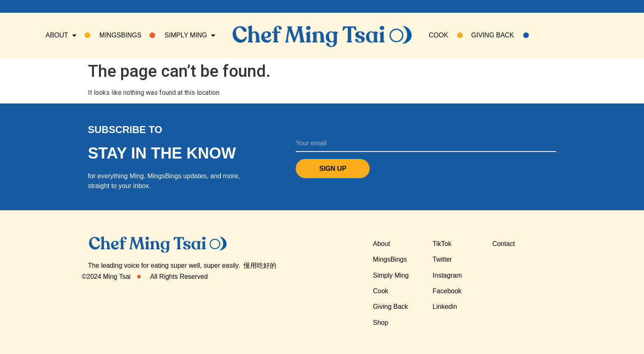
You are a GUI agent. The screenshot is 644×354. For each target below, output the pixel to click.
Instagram (447, 275)
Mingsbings (113, 35)
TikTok (442, 244)
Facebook (447, 291)
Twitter (442, 259)
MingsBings (390, 259)
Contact (504, 244)
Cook (381, 291)
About (61, 35)
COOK (446, 35)
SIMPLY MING (182, 35)
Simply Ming (391, 275)
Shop (381, 323)
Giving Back (500, 35)
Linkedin (445, 307)
